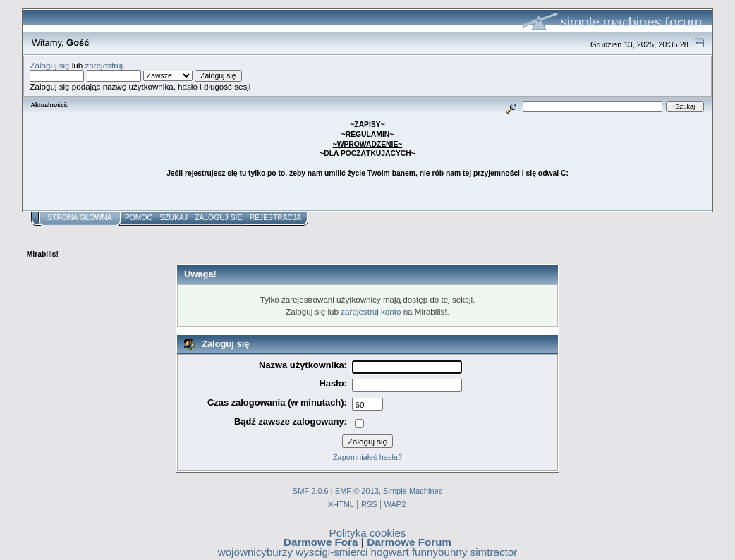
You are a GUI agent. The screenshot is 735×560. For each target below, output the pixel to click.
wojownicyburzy (255, 552)
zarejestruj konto (371, 311)
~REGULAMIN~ (368, 134)
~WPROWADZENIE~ (368, 144)
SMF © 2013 (357, 491)
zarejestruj (104, 65)
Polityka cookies (368, 533)
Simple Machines (413, 491)
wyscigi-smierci (332, 552)
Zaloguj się (49, 65)
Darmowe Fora (321, 542)
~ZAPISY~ (367, 124)
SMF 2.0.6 (311, 491)
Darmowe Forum (409, 542)
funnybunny (440, 552)
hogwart (390, 552)
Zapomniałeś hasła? (367, 457)
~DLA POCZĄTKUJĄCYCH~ (367, 153)
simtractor (494, 552)
